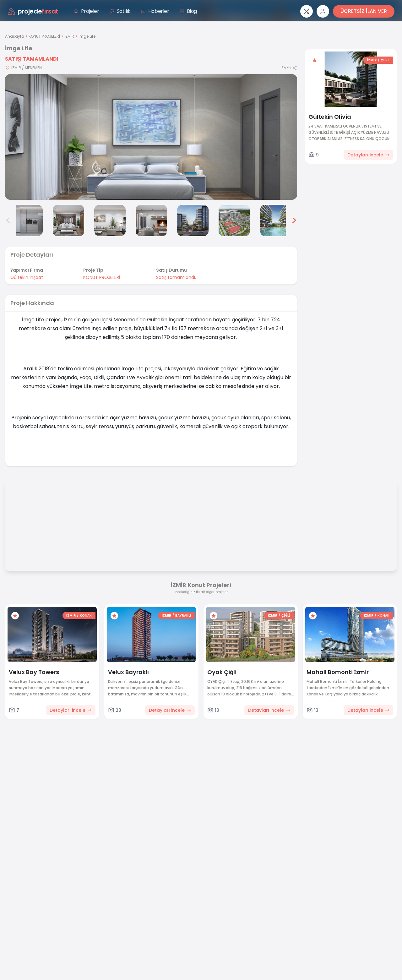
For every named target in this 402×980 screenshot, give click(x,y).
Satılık (120, 11)
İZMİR (69, 36)
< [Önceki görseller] (8, 220)
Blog (188, 11)
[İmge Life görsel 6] (193, 220)
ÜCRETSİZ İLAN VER (364, 11)
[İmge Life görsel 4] (110, 220)
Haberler (155, 11)
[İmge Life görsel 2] (27, 220)
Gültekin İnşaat (27, 277)
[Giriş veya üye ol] (323, 11)
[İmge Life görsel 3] (68, 220)
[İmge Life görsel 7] (234, 220)
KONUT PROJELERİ (44, 36)
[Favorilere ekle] (315, 60)
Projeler (86, 11)
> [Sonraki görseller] (294, 220)
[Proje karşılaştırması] (307, 11)
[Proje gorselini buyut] (151, 137)
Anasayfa (15, 36)
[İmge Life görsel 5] (151, 220)
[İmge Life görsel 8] (276, 220)
